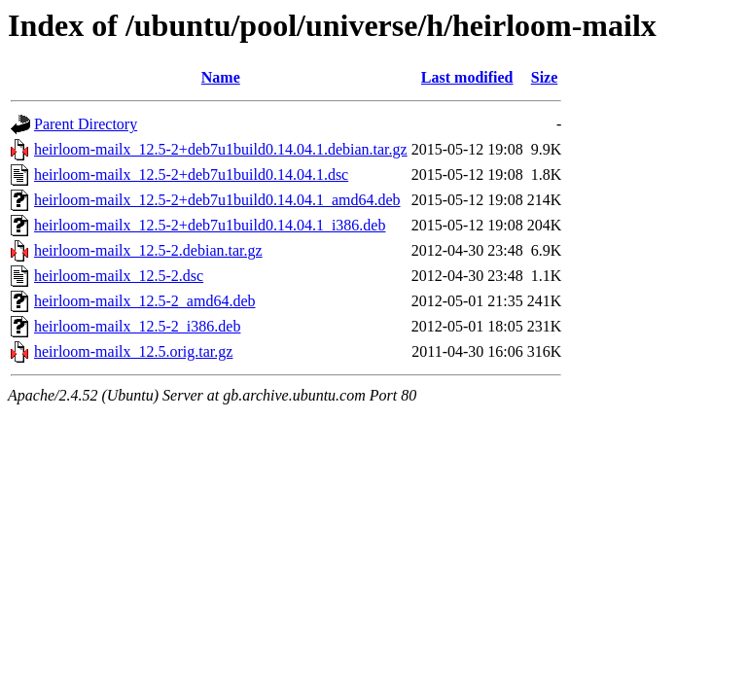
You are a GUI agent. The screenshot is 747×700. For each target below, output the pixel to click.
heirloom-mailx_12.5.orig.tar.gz (133, 351)
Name (221, 77)
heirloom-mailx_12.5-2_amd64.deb (145, 301)
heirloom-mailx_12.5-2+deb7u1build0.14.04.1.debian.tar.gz (221, 149)
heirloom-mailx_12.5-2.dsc (119, 276)
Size (545, 77)
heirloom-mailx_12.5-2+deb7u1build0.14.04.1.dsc (191, 175)
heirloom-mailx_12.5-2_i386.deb (137, 326)
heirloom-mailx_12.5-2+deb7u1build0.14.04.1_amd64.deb (217, 200)
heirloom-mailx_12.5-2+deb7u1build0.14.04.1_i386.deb (210, 225)
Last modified (467, 77)
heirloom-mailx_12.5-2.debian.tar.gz (148, 250)
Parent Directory (86, 124)
